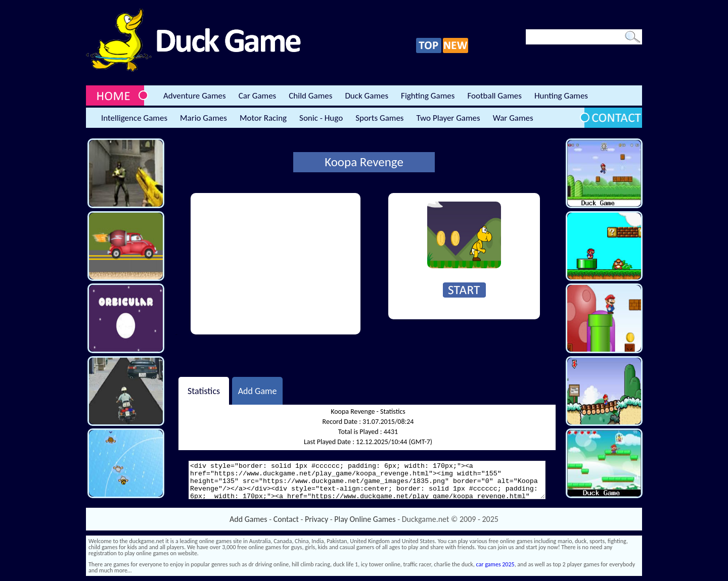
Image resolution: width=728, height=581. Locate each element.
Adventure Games (195, 96)
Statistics (204, 391)
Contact (286, 519)
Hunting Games (561, 96)
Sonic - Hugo (321, 118)
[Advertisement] (276, 264)
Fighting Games (428, 96)
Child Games (310, 96)
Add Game (258, 391)
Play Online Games (365, 519)
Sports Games (379, 118)
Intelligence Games (134, 118)
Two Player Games (448, 118)
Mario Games (203, 118)
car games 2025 (495, 564)
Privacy (316, 519)
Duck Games (367, 96)
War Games (513, 118)
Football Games (494, 96)
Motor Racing (263, 118)
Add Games (248, 519)
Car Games (258, 96)
